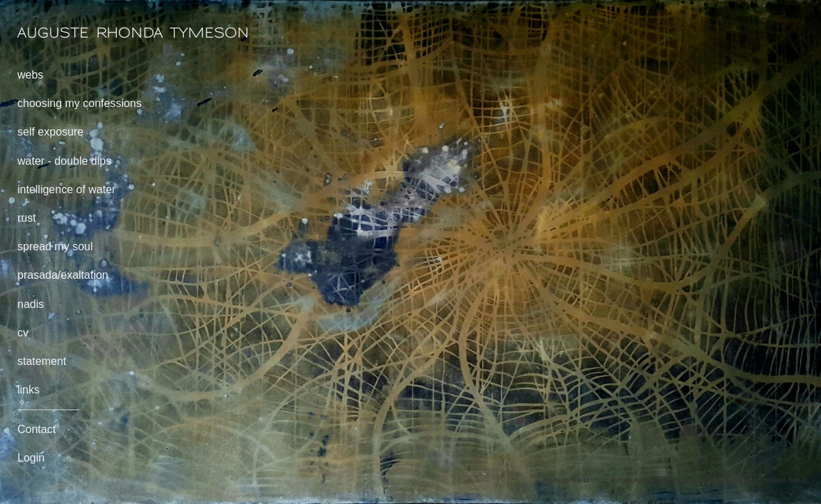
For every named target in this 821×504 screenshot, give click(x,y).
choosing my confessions (80, 103)
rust (27, 218)
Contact (36, 429)
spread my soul (55, 246)
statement (42, 361)
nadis (31, 304)
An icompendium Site (768, 480)
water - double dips (64, 161)
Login (31, 458)
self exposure (50, 132)
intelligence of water (66, 189)
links (29, 390)
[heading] (52, 33)
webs (30, 75)
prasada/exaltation (63, 275)
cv (23, 333)
